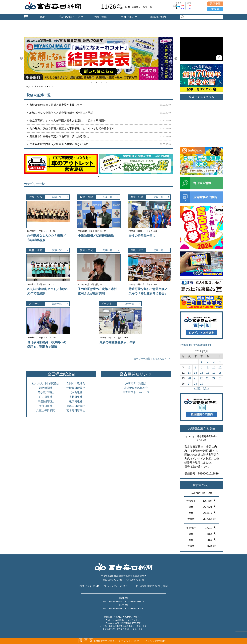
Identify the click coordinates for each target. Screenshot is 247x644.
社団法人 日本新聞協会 (46, 383)
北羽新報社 (76, 392)
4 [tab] (106, 83)
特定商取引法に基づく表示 (152, 586)
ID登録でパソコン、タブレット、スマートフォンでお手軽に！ (123, 641)
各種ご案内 (129, 17)
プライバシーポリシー (117, 586)
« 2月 (197, 388)
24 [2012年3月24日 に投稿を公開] (214, 378)
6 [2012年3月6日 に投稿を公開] (189, 367)
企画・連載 (100, 17)
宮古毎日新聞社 (76, 410)
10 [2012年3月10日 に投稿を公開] (214, 367)
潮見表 (215, 9)
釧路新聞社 (46, 388)
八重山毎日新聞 (46, 410)
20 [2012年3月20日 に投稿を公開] (189, 378)
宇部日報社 (46, 406)
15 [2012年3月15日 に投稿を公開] (202, 373)
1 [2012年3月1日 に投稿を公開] (202, 362)
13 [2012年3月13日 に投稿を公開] (189, 373)
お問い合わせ (89, 586)
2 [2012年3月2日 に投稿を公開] (208, 362)
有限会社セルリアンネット (129, 620)
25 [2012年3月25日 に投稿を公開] (220, 378)
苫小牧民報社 (46, 392)
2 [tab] (96, 83)
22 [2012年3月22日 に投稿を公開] (202, 378)
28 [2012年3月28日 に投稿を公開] (196, 384)
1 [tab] (91, 83)
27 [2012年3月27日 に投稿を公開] (189, 384)
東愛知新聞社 (46, 401)
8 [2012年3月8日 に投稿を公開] (202, 367)
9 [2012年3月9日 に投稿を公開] (208, 367)
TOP (42, 17)
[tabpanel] (99, 59)
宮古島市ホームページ (136, 392)
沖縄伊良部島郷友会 (136, 388)
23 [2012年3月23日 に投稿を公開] (208, 378)
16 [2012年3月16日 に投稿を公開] (208, 373)
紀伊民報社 (76, 401)
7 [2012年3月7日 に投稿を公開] (195, 367)
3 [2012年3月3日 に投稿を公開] (214, 362)
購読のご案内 (158, 17)
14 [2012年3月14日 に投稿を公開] (196, 373)
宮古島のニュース (71, 17)
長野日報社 (76, 397)
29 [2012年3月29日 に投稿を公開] (202, 384)
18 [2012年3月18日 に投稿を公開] (220, 373)
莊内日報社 (46, 397)
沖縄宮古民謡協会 (136, 383)
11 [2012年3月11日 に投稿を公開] (220, 367)
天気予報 (215, 4)
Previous (21, 59)
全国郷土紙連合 (76, 383)
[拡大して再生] (219, 58)
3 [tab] (101, 83)
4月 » (206, 388)
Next (176, 59)
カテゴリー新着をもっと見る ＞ (150, 359)
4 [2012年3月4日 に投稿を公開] (220, 362)
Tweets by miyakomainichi (196, 345)
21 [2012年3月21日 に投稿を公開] (196, 378)
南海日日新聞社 (76, 406)
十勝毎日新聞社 (76, 388)
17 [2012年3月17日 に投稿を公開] (214, 373)
